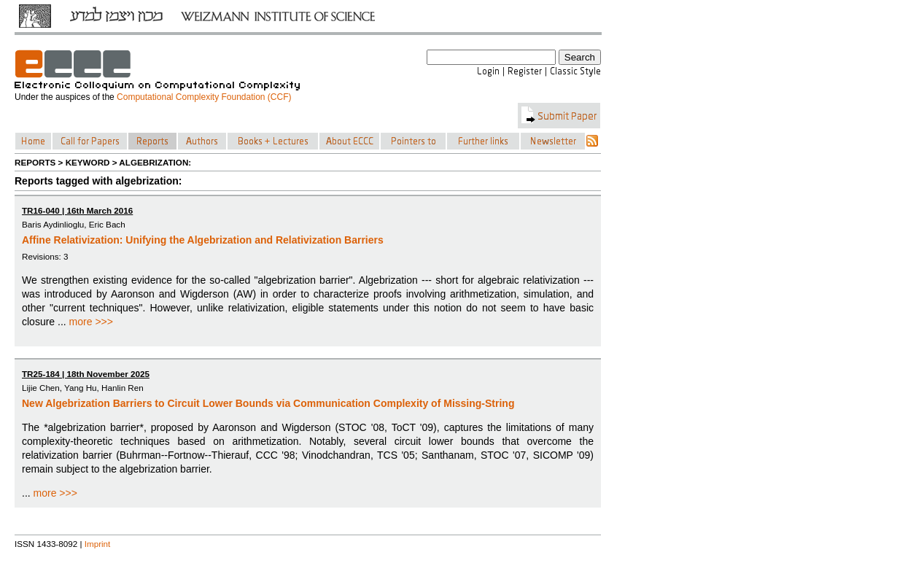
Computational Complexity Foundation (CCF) (204, 97)
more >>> (91, 322)
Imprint (98, 544)
